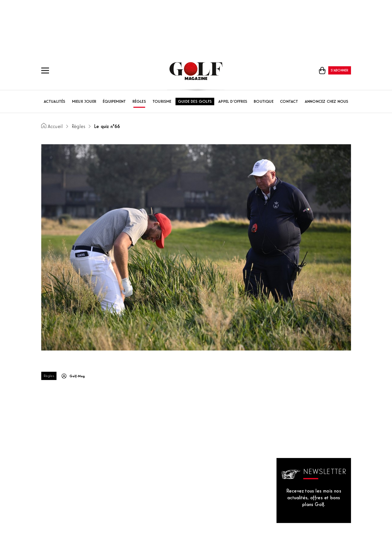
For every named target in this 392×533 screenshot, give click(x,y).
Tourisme (162, 102)
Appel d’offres (233, 102)
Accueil (55, 127)
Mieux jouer (84, 102)
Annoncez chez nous (327, 102)
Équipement (114, 102)
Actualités (55, 102)
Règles (139, 102)
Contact (289, 102)
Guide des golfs (195, 102)
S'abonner (340, 71)
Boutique (264, 102)
